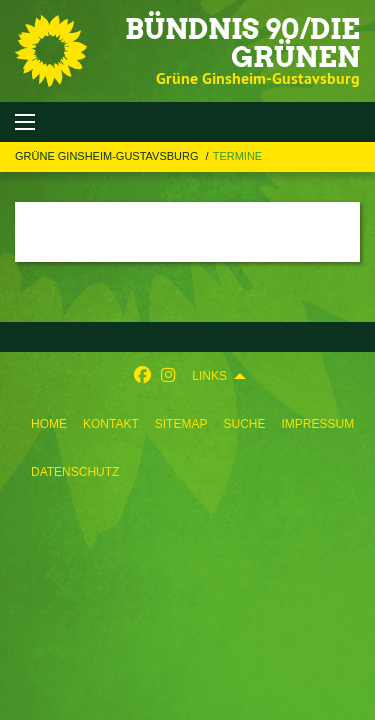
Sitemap (181, 424)
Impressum (317, 424)
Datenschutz (75, 472)
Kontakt (111, 424)
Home (49, 424)
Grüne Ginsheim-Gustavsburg (108, 156)
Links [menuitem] (209, 376)
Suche (244, 424)
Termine (238, 156)
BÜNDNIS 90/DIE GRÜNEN (242, 43)
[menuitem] (49, 424)
